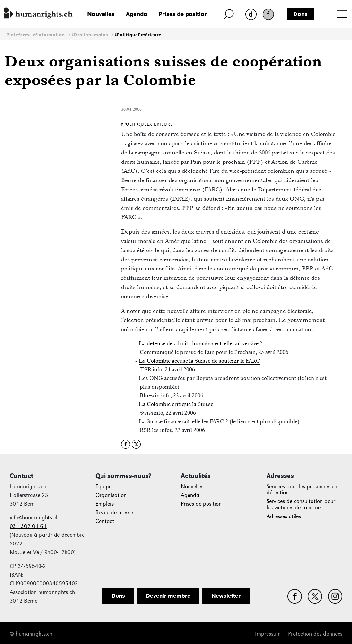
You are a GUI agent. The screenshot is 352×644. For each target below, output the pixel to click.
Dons (301, 14)
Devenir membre (168, 596)
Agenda (136, 14)
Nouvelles (101, 14)
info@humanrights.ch (34, 518)
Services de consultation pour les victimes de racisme (301, 504)
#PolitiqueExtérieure (138, 35)
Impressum (268, 634)
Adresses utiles (284, 516)
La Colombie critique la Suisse (176, 404)
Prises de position (183, 14)
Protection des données (315, 634)
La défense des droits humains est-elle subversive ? (201, 343)
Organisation (111, 495)
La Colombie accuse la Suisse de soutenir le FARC (199, 361)
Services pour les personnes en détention (302, 490)
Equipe (103, 486)
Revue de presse (114, 512)
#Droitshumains (90, 35)
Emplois (105, 504)
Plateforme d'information (36, 35)
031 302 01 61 (28, 526)
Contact (105, 521)
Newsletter (226, 596)
